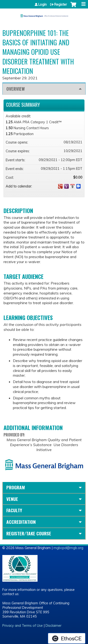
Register (61, 4)
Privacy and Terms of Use (23, 626)
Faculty (14, 510)
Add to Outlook (79, 186)
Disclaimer (54, 626)
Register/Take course (29, 533)
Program (16, 487)
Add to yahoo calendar (66, 186)
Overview (15, 89)
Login (42, 4)
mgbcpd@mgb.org (68, 548)
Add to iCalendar (73, 186)
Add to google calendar (60, 186)
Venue (12, 499)
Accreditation (21, 522)
